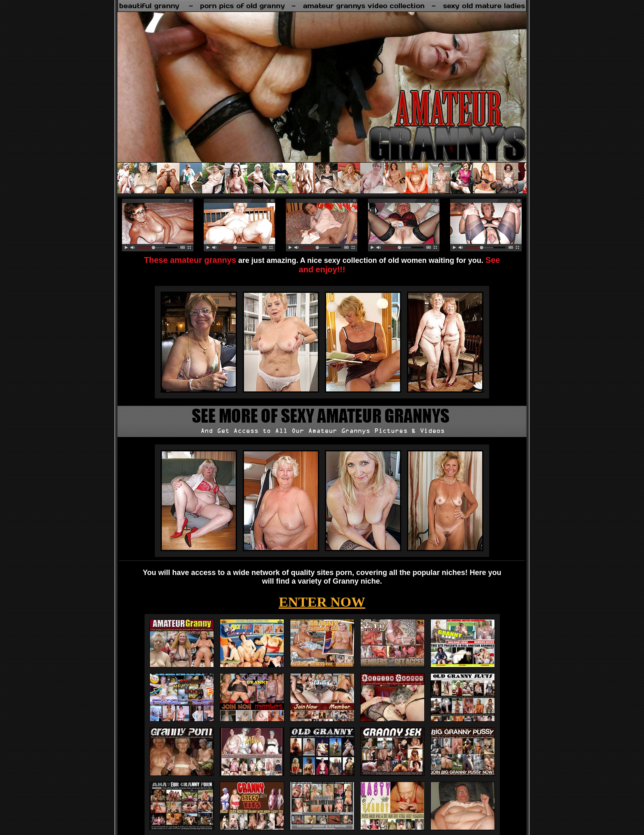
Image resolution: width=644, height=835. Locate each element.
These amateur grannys (190, 260)
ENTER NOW (322, 602)
